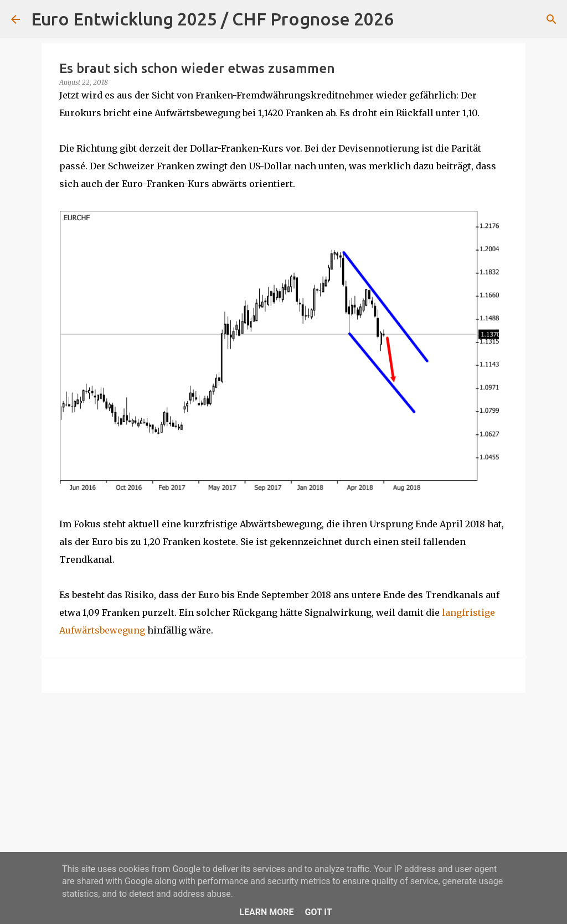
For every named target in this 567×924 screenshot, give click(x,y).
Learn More (266, 912)
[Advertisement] (283, 787)
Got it (318, 912)
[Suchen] (409, 19)
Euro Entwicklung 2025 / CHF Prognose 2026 (212, 19)
